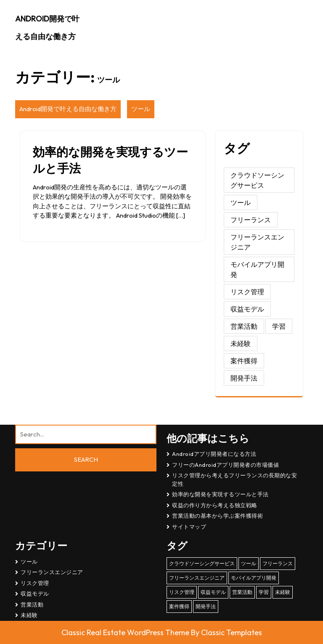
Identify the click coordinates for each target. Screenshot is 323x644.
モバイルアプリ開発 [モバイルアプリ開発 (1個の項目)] (257, 269)
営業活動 (32, 604)
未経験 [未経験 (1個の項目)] (241, 343)
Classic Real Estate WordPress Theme (126, 632)
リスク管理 (35, 583)
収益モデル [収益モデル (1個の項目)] (247, 309)
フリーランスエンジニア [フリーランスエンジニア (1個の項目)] (257, 242)
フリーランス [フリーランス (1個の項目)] (251, 220)
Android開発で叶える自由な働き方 (68, 109)
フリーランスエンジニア (52, 572)
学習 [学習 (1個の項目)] (279, 326)
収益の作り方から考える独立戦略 (215, 505)
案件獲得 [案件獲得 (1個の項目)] (244, 361)
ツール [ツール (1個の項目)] (241, 202)
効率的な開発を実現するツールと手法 (220, 494)
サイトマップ (189, 527)
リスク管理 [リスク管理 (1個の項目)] (247, 292)
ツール (141, 109)
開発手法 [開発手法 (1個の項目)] (244, 378)
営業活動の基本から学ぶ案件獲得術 (217, 516)
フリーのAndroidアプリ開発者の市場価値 (225, 465)
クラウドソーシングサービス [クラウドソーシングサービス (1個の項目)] (257, 180)
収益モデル (35, 593)
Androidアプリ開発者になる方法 (214, 454)
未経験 (29, 615)
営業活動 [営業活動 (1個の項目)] (244, 326)
